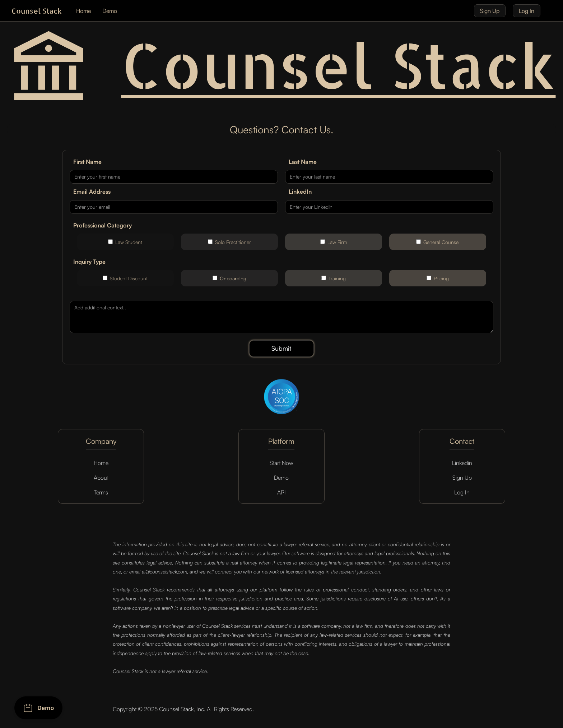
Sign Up (490, 11)
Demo (110, 11)
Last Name (303, 162)
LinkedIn (300, 192)
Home (83, 11)
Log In (527, 11)
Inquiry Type (89, 262)
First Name (87, 162)
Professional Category (103, 225)
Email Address (92, 192)
